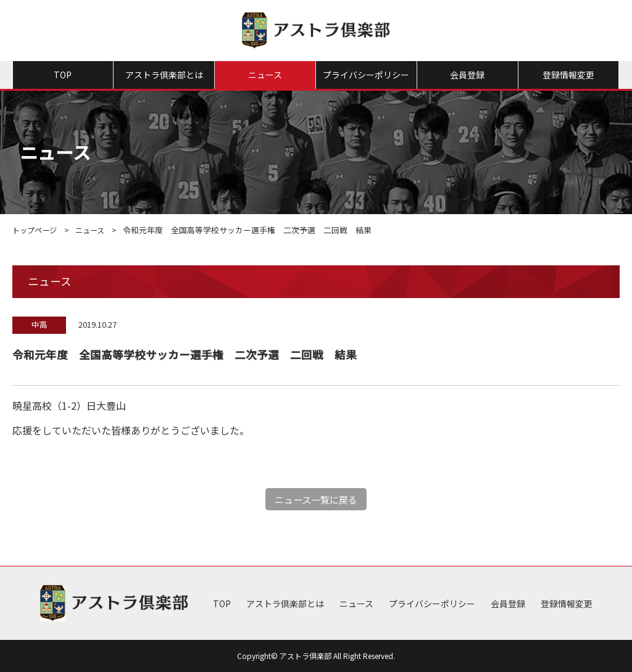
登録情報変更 (568, 75)
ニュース (265, 75)
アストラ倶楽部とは (164, 75)
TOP (63, 75)
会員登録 (467, 75)
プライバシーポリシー (366, 75)
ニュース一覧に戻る (316, 499)
